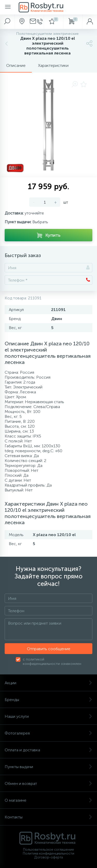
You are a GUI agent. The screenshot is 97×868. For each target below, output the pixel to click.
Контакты (48, 817)
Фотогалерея (48, 733)
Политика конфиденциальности (48, 853)
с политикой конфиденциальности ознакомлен (52, 662)
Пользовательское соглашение (48, 850)
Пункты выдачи (48, 767)
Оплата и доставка (48, 750)
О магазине (48, 800)
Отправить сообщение (49, 649)
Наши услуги (48, 716)
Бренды (48, 700)
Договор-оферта (49, 857)
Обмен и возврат (48, 783)
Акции (48, 683)
